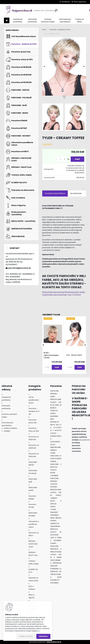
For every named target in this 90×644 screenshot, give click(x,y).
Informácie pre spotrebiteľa (65, 20)
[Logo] (19, 11)
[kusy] (61, 159)
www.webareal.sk (54, 642)
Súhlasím (43, 636)
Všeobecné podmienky (18, 20)
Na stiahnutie (76, 193)
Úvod (44, 30)
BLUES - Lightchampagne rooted (51, 355)
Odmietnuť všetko (26, 636)
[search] (56, 10)
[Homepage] (7, 21)
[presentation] (44, 66)
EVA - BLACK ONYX (74, 355)
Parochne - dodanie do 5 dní (60, 30)
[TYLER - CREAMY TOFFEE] (64, 66)
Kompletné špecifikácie (55, 193)
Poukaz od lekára (80, 20)
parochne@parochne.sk (20, 268)
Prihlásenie (66, 2)
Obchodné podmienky (32, 20)
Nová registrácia (80, 2)
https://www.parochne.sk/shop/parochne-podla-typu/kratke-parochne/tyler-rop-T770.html (64, 293)
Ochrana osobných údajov (48, 20)
